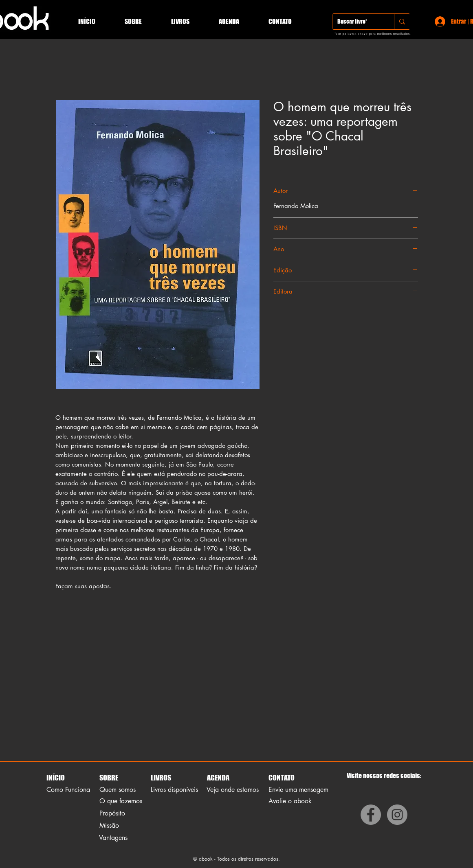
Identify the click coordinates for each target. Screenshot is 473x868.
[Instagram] (397, 815)
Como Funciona (68, 790)
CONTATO (282, 778)
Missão (109, 825)
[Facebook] (371, 815)
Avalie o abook (290, 801)
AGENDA (218, 778)
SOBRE (109, 778)
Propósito (112, 813)
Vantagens (113, 838)
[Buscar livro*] (357, 22)
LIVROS (161, 778)
